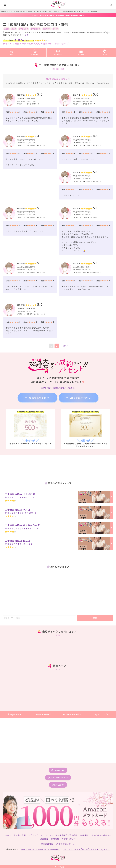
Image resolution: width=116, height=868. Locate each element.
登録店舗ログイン (65, 844)
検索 (95, 618)
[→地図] (26, 35)
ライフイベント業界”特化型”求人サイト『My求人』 (86, 849)
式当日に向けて (36, 835)
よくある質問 (20, 835)
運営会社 (44, 839)
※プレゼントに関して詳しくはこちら (58, 388)
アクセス (105, 52)
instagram (58, 770)
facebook (58, 785)
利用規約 (84, 835)
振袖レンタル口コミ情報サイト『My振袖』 (41, 849)
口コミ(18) (35, 52)
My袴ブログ (101, 714)
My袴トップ (14, 714)
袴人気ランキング (72, 714)
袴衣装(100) (58, 52)
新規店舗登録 (47, 844)
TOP (12, 52)
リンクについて (69, 839)
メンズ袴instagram (58, 777)
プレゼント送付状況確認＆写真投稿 (61, 835)
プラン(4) (81, 52)
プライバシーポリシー (101, 835)
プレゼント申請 (43, 714)
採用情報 (55, 839)
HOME (8, 835)
